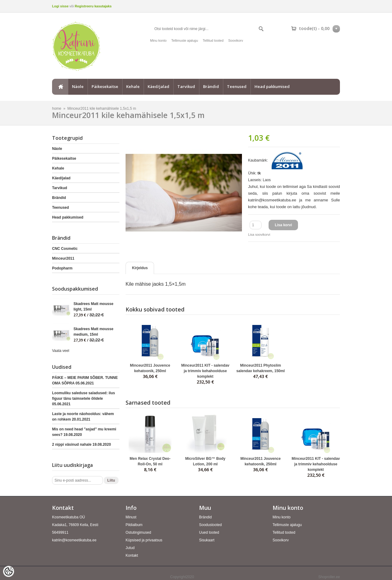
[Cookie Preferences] (9, 571)
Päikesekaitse (105, 86)
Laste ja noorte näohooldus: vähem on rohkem (83, 417)
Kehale (133, 86)
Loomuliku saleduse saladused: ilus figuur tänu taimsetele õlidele (83, 399)
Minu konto (158, 40)
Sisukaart (207, 540)
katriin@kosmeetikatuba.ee (74, 540)
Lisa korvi (283, 225)
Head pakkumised (272, 86)
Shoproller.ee (329, 577)
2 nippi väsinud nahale (81, 445)
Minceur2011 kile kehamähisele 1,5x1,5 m (102, 109)
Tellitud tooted (213, 40)
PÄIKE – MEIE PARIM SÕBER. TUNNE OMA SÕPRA (85, 380)
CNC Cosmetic (65, 249)
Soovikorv (236, 40)
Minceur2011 (63, 258)
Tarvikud (186, 86)
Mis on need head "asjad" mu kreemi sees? (84, 432)
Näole (78, 86)
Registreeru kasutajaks (93, 6)
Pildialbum (134, 525)
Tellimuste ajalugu (185, 40)
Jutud (130, 548)
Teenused (237, 86)
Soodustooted (210, 525)
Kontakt (132, 555)
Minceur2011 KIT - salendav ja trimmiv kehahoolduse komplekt (205, 371)
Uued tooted (209, 532)
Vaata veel (61, 351)
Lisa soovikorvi (259, 235)
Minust (131, 517)
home (60, 87)
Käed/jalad (158, 86)
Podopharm (62, 268)
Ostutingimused (138, 532)
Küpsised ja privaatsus (144, 540)
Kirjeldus (140, 268)
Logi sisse (60, 6)
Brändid (211, 86)
